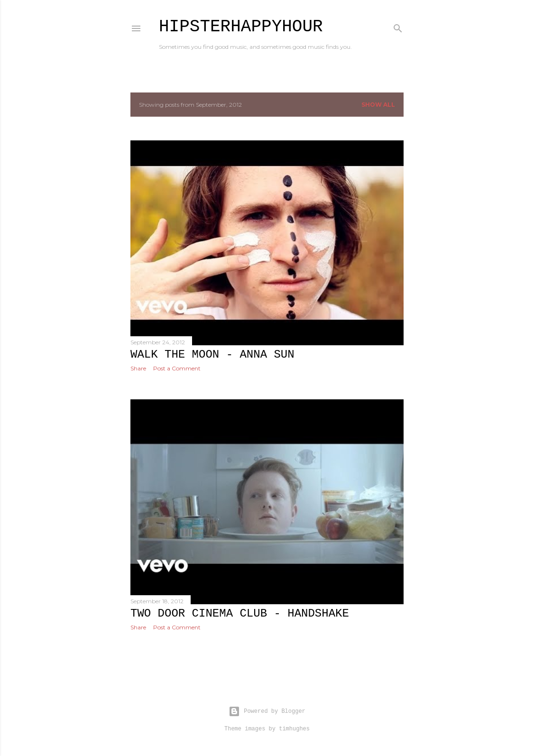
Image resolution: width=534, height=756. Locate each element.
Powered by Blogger (267, 711)
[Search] (398, 26)
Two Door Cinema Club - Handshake (240, 613)
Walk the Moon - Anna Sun (212, 355)
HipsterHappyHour (241, 27)
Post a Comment (177, 368)
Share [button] (138, 368)
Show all (378, 105)
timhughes (294, 729)
